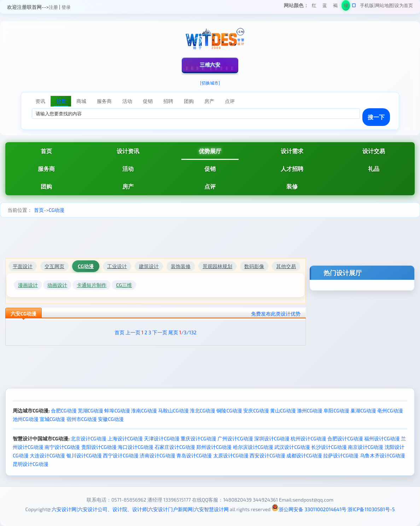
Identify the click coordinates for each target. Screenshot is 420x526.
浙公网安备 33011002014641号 (309, 509)
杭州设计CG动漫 (308, 438)
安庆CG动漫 (256, 411)
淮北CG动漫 (203, 411)
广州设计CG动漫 (235, 438)
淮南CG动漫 (144, 411)
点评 (210, 186)
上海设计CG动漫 (125, 438)
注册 (53, 7)
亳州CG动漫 (390, 411)
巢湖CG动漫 (363, 411)
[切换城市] (210, 83)
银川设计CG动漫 (84, 455)
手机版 (367, 5)
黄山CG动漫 (283, 411)
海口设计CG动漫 (136, 447)
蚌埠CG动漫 (117, 411)
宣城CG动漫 (52, 419)
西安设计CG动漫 (267, 455)
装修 (292, 186)
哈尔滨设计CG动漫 (253, 447)
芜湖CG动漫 (91, 411)
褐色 (335, 7)
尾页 (173, 332)
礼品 (374, 169)
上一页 (133, 332)
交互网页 (54, 266)
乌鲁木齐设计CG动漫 (383, 455)
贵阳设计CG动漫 (99, 447)
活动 (128, 169)
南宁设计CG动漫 (62, 447)
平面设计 (23, 266)
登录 (66, 7)
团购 (46, 186)
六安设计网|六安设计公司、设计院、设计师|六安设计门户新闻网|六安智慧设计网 (140, 509)
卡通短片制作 (92, 285)
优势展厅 (210, 151)
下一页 (160, 332)
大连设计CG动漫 (48, 455)
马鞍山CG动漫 (173, 411)
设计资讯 (128, 151)
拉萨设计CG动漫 (341, 455)
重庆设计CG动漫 (199, 438)
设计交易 (374, 151)
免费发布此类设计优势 (276, 314)
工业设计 (117, 266)
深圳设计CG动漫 (272, 438)
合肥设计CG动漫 (345, 438)
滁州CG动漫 (310, 411)
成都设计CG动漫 (304, 455)
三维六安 (210, 65)
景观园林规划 (217, 266)
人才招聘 (292, 169)
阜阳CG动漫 (336, 411)
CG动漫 (57, 210)
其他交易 (286, 266)
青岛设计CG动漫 (194, 455)
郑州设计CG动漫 (214, 447)
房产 (128, 186)
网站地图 (384, 5)
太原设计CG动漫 (231, 455)
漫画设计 (28, 285)
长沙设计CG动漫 (329, 447)
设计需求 (292, 151)
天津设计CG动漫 (162, 438)
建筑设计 (149, 266)
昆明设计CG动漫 (31, 464)
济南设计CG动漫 (157, 455)
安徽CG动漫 (111, 419)
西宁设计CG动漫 (121, 455)
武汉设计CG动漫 (292, 447)
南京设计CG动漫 (366, 447)
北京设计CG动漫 (89, 438)
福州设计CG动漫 (382, 438)
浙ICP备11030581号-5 (371, 509)
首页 (46, 151)
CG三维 (124, 285)
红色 (314, 7)
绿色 (346, 7)
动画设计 (57, 285)
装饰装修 (181, 266)
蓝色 (325, 7)
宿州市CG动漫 (82, 419)
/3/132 (188, 332)
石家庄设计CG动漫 (175, 447)
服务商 (46, 169)
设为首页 (404, 5)
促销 (210, 169)
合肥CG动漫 (64, 411)
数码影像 (254, 266)
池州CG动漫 (26, 419)
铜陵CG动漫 (229, 411)
